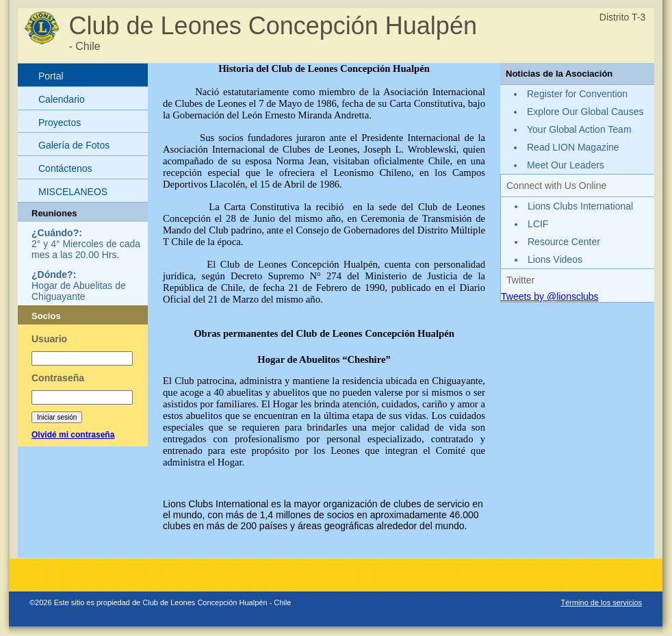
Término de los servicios (601, 602)
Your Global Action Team (579, 129)
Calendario (62, 99)
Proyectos (60, 123)
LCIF (538, 224)
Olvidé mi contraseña (73, 435)
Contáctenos (65, 168)
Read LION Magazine (573, 147)
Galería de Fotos (74, 145)
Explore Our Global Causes (585, 112)
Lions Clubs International (580, 206)
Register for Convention (577, 94)
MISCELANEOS (73, 192)
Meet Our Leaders (566, 165)
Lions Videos (555, 259)
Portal (51, 76)
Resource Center (564, 242)
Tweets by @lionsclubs (550, 296)
